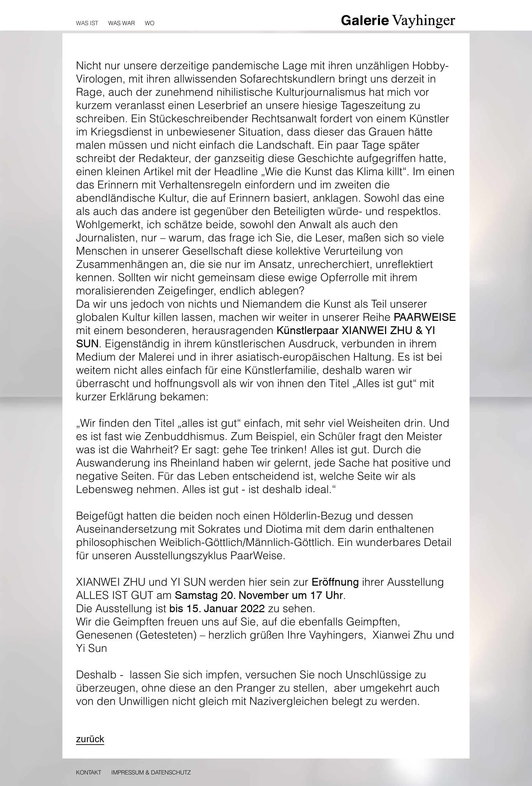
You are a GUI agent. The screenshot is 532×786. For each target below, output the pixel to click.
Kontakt (89, 772)
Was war (121, 23)
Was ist (87, 23)
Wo (150, 23)
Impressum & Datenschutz (151, 772)
